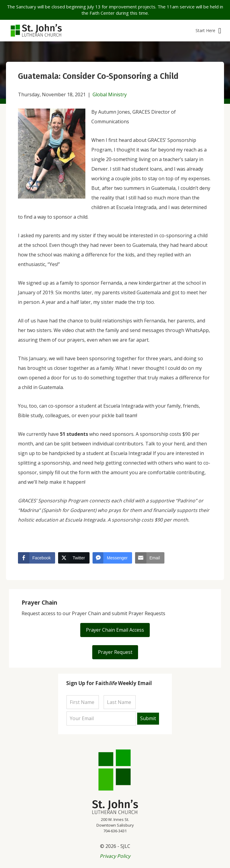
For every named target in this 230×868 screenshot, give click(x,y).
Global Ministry (110, 94)
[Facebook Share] (37, 558)
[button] (208, 31)
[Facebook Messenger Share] (112, 558)
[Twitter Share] (74, 558)
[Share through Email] (150, 558)
